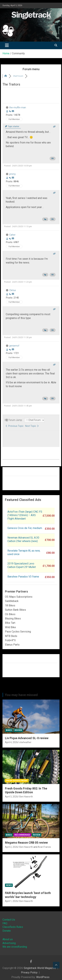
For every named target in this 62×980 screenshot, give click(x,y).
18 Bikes (10, 605)
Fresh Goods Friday (17, 781)
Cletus (13, 290)
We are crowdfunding (15, 947)
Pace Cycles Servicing (18, 632)
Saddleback (12, 601)
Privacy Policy (29, 972)
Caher (12, 235)
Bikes (9, 730)
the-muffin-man (18, 107)
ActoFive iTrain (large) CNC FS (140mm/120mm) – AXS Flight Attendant (25, 515)
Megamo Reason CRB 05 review (26, 843)
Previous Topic (15, 426)
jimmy (12, 174)
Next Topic (32, 426)
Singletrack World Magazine (40, 968)
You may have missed (21, 695)
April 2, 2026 (11, 847)
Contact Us (9, 920)
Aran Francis (44, 847)
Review (18, 730)
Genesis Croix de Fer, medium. (25, 528)
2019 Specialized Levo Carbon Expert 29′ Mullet (22, 565)
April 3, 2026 (11, 797)
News (9, 885)
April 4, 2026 (11, 742)
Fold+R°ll (10, 640)
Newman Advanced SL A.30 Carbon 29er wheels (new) (23, 539)
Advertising (9, 943)
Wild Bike (10, 627)
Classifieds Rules (13, 927)
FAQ (5, 923)
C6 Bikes (10, 614)
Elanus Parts (12, 645)
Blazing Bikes (13, 619)
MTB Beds (11, 636)
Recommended (22, 835)
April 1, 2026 (11, 901)
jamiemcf (14, 346)
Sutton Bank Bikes (15, 610)
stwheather (25, 742)
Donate (7, 931)
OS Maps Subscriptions (19, 597)
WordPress (43, 977)
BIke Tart (10, 623)
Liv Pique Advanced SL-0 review (27, 738)
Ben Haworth (26, 797)
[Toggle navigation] (7, 45)
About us (8, 939)
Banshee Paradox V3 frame (23, 577)
